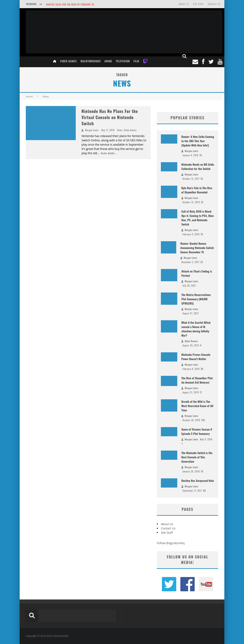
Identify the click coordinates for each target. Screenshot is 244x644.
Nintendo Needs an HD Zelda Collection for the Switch (198, 166)
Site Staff (198, 4)
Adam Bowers (191, 341)
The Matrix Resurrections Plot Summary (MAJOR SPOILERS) (196, 299)
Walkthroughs (91, 61)
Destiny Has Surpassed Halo (198, 480)
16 (202, 234)
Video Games (68, 61)
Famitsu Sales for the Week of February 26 (70, 4)
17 (201, 392)
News (120, 130)
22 (202, 202)
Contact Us (214, 4)
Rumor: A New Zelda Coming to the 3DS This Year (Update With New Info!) (198, 141)
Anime (108, 61)
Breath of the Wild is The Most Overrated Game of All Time (197, 406)
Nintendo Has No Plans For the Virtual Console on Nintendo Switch (110, 117)
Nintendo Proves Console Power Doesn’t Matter (196, 357)
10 (202, 471)
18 (202, 179)
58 (204, 491)
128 (203, 420)
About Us (184, 4)
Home (29, 97)
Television (123, 61)
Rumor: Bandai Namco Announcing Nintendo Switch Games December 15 (197, 248)
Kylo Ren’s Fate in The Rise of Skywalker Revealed (197, 190)
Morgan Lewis (92, 130)
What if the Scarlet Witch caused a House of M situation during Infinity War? (196, 329)
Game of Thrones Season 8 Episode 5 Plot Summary (197, 431)
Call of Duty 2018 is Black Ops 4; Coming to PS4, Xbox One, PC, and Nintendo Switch (198, 218)
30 (202, 369)
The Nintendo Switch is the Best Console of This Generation (197, 457)
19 (201, 155)
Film (136, 61)
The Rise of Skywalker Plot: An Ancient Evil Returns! (197, 380)
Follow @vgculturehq (171, 543)
